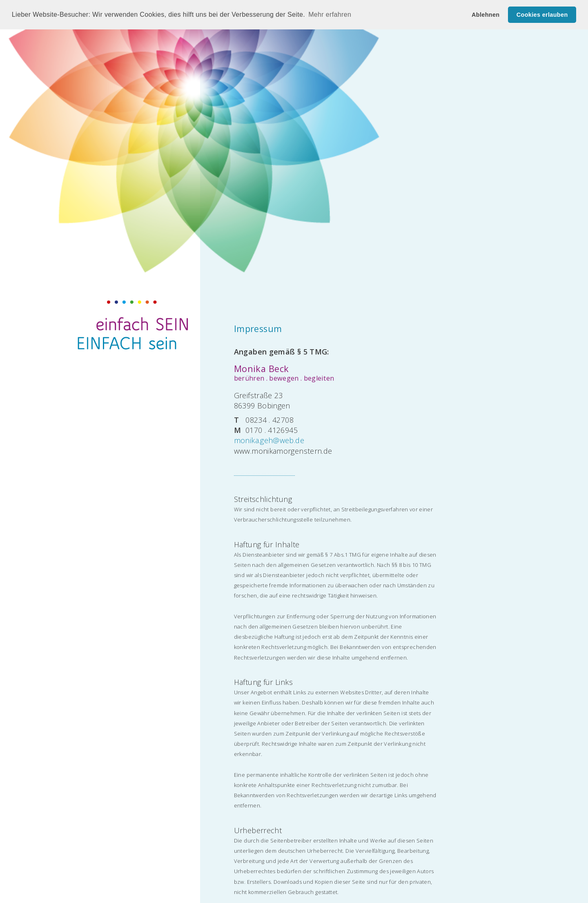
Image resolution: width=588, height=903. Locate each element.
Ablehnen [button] (486, 15)
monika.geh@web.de (269, 440)
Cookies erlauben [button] (542, 15)
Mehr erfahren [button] (330, 14)
